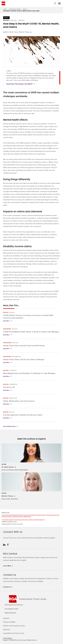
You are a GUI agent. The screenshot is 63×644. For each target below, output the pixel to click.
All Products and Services (14, 605)
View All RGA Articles (9, 426)
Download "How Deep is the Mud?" (20, 84)
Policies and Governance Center (14, 626)
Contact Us (8, 587)
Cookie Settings (7, 638)
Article (25, 9)
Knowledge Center (15, 9)
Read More (8, 321)
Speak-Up (7, 630)
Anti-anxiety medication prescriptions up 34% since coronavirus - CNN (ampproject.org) (24, 520)
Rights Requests (11, 613)
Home (5, 9)
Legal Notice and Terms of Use (14, 633)
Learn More (8, 566)
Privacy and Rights (9, 622)
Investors (6, 618)
